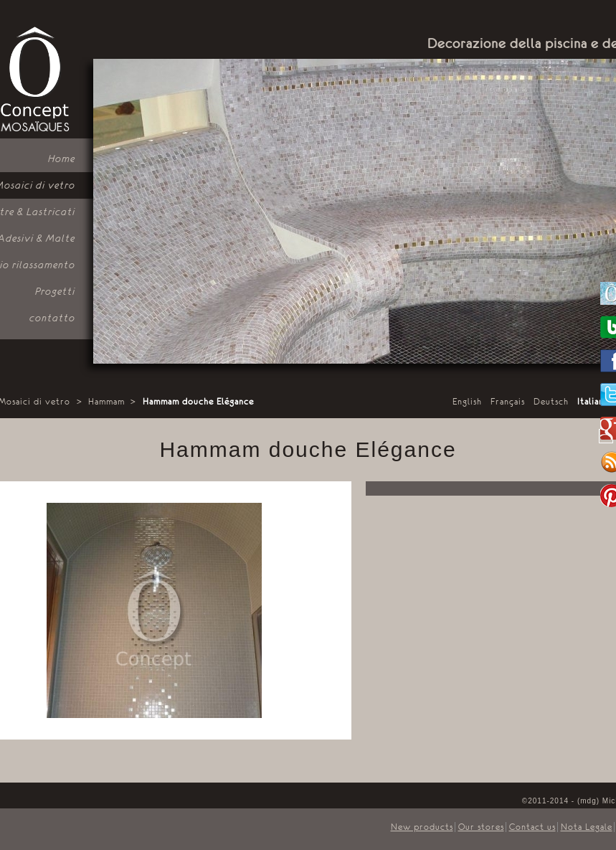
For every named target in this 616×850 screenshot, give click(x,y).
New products (422, 827)
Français (508, 402)
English (467, 402)
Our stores (481, 827)
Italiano (593, 402)
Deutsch (551, 402)
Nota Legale (587, 827)
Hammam (106, 402)
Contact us (532, 827)
